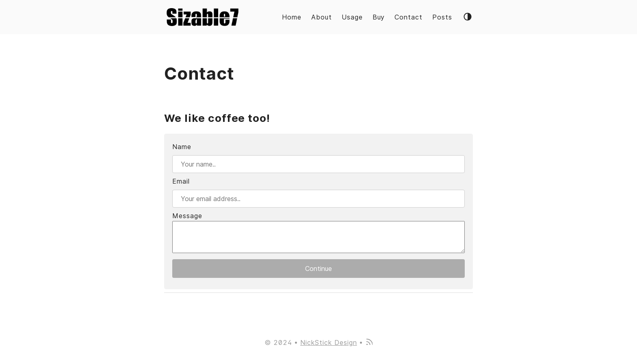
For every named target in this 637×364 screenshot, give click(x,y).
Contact (408, 17)
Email (181, 181)
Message (187, 216)
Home (292, 17)
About (322, 17)
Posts (442, 17)
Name (182, 147)
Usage (352, 17)
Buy (379, 17)
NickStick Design (328, 342)
